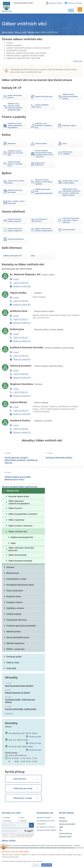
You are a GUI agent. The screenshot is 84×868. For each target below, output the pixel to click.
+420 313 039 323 (21, 429)
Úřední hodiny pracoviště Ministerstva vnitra (18, 478)
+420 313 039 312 (21, 392)
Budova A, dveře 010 (22, 341)
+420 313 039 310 (21, 283)
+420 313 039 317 (21, 337)
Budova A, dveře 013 (22, 396)
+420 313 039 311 (21, 319)
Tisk (60, 830)
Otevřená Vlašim (55, 3)
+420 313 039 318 (21, 374)
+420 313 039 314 (21, 356)
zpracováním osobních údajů (25, 835)
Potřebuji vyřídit (14, 657)
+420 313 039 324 (21, 301)
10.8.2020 (8, 473)
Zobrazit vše (9, 713)
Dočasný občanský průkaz (59, 458)
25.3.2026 (8, 453)
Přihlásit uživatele (75, 3)
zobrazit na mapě (35, 736)
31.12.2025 (49, 453)
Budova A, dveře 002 (22, 286)
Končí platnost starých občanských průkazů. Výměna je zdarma (21, 460)
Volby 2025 (11, 668)
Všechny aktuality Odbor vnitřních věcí (20, 487)
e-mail (16, 279)
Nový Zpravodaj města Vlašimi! (19, 686)
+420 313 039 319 (21, 411)
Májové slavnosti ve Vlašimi (18, 693)
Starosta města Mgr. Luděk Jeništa (21, 709)
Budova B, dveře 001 (22, 359)
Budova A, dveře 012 (22, 323)
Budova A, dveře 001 (22, 304)
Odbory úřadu (13, 662)
